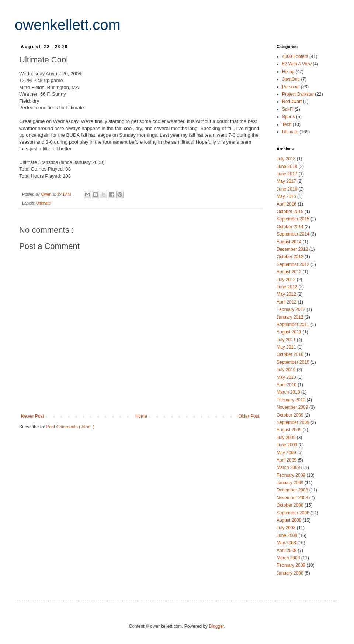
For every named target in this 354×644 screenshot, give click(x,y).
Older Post (249, 416)
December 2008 (293, 490)
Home (141, 416)
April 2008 (287, 551)
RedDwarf (293, 102)
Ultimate (44, 203)
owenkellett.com (68, 25)
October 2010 (291, 354)
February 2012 (291, 309)
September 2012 (294, 264)
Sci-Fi (288, 109)
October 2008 (291, 505)
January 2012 (291, 317)
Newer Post (32, 416)
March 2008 (289, 558)
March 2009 (289, 467)
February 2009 (291, 475)
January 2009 (291, 483)
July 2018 (287, 159)
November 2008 (293, 498)
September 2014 (294, 234)
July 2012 (287, 280)
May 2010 (287, 377)
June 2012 (287, 287)
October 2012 (291, 257)
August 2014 (290, 242)
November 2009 (293, 407)
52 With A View (297, 64)
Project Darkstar (299, 94)
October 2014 (291, 227)
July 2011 (287, 340)
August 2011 (290, 332)
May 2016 (287, 196)
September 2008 (294, 513)
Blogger (216, 626)
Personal (291, 87)
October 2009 (291, 415)
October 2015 (291, 212)
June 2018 (287, 167)
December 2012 (293, 249)
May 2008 (287, 543)
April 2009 (287, 460)
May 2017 (287, 181)
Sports (289, 117)
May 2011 (287, 347)
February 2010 (291, 400)
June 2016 (287, 189)
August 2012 (290, 272)
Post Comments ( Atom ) (70, 427)
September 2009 (294, 422)
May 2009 (287, 453)
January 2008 (291, 573)
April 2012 (287, 302)
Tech (287, 124)
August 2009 (290, 430)
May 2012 (287, 294)
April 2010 (287, 385)
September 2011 (294, 325)
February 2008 (291, 565)
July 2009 (287, 438)
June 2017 (287, 174)
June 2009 (287, 445)
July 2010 (287, 370)
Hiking (289, 72)
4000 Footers (296, 56)
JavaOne (291, 79)
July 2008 (287, 528)
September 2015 (294, 219)
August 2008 (290, 520)
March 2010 (289, 392)
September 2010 (294, 362)
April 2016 (287, 204)
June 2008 (287, 535)
